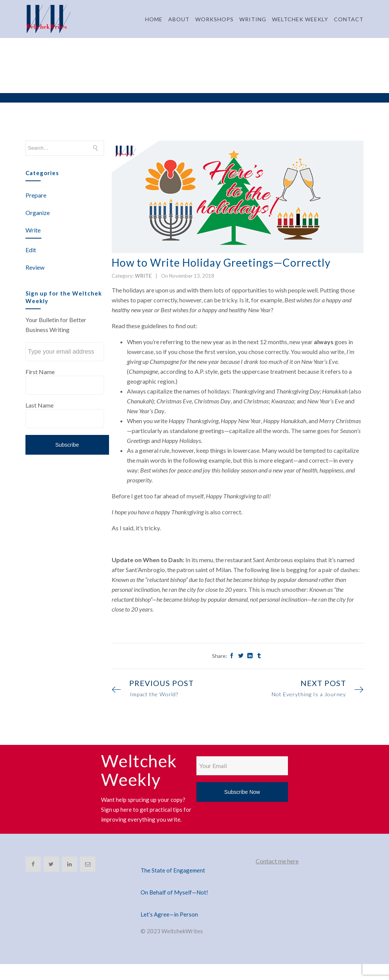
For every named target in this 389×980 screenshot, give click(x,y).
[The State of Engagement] (194, 861)
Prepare (36, 195)
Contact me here (277, 861)
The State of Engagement (173, 870)
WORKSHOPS (214, 19)
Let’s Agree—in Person (169, 914)
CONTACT (349, 19)
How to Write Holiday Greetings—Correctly (221, 262)
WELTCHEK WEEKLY (300, 19)
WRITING (253, 19)
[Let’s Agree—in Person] (194, 905)
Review (35, 267)
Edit (31, 250)
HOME (154, 19)
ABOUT (179, 19)
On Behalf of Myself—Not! (174, 892)
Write (33, 230)
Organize (38, 213)
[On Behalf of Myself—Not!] (194, 883)
